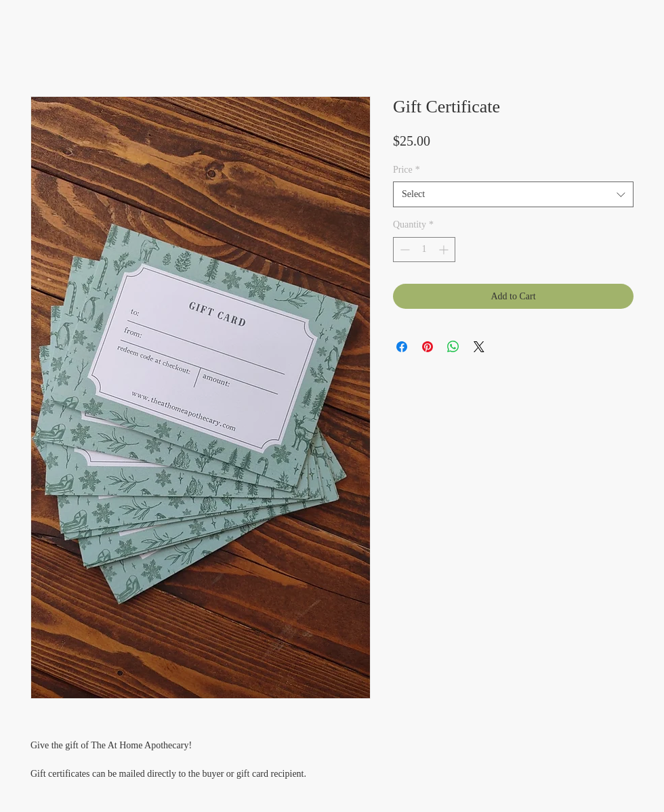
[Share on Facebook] (402, 347)
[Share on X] (479, 347)
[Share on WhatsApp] (453, 347)
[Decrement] (403, 250)
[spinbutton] (424, 250)
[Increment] (445, 250)
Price (407, 170)
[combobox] (513, 194)
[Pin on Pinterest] (428, 347)
